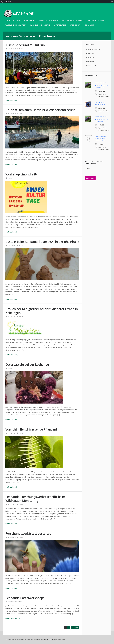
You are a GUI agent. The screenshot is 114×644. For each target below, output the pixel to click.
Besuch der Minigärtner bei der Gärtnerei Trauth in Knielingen (42, 311)
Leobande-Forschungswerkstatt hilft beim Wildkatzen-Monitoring (35, 499)
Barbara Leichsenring (15, 602)
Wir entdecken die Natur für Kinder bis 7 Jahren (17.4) (101, 85)
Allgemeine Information (16, 25)
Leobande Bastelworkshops (25, 598)
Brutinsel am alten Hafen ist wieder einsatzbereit (40, 110)
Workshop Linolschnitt (21, 174)
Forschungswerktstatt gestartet (28, 533)
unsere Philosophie (26, 21)
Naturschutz (12, 113)
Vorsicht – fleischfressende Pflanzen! (31, 429)
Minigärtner (12, 316)
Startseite (9, 21)
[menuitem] (2, 2)
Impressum (89, 25)
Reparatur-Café (91, 66)
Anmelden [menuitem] (8, 2)
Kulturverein (12, 49)
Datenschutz (76, 25)
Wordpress (44, 640)
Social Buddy (53, 640)
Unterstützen (60, 25)
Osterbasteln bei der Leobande (27, 365)
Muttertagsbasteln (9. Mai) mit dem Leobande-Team (101, 138)
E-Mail (87, 169)
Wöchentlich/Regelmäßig (74, 21)
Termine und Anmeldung (48, 21)
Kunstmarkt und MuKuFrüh (25, 45)
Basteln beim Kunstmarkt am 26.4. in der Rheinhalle (42, 242)
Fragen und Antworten (40, 25)
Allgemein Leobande (93, 49)
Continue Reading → (13, 100)
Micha (21, 49)
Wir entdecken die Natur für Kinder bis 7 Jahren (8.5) (101, 119)
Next (77, 628)
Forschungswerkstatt (98, 21)
